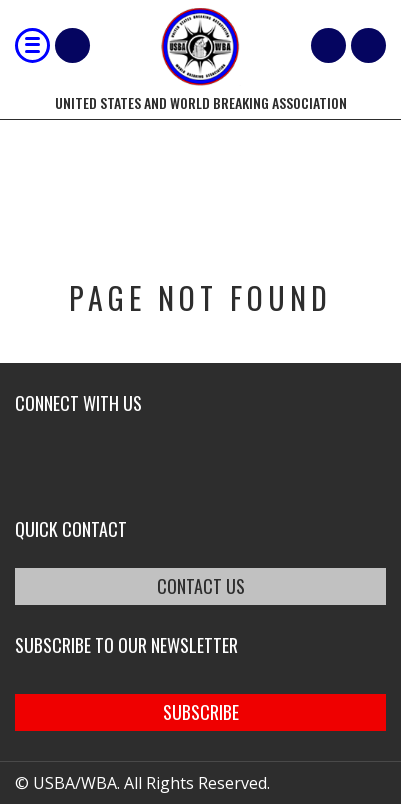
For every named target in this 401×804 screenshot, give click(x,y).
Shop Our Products (72, 45)
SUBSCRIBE (201, 712)
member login (368, 45)
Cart (328, 45)
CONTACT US (201, 586)
